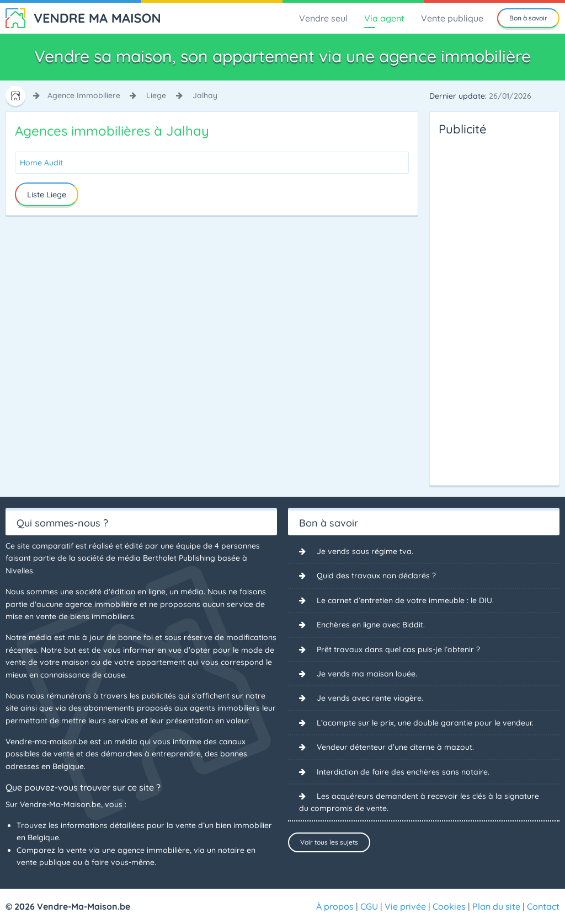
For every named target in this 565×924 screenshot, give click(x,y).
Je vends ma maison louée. (367, 674)
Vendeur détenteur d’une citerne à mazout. (395, 747)
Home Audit (41, 163)
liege (156, 95)
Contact (543, 906)
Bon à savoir (528, 18)
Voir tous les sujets (329, 842)
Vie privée (405, 906)
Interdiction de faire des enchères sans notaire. (403, 772)
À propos (335, 906)
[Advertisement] (483, 308)
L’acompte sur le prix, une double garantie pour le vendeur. (425, 723)
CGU (369, 906)
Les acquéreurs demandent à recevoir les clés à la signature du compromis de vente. (419, 802)
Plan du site (496, 906)
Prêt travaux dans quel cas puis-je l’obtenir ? (398, 649)
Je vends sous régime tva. (365, 551)
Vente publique (452, 18)
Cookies (449, 906)
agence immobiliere (84, 95)
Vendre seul (323, 18)
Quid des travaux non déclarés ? (376, 576)
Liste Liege (47, 195)
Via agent (384, 18)
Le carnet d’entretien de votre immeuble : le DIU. (405, 600)
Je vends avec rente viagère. (370, 698)
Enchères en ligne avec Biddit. (371, 625)
